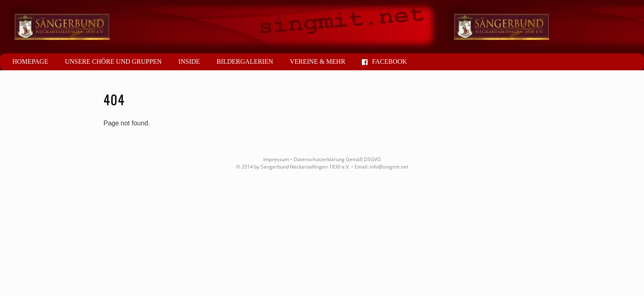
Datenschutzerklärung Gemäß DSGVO (337, 159)
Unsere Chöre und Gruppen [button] (113, 61)
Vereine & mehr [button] (317, 61)
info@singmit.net (389, 167)
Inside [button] (189, 61)
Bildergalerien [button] (245, 61)
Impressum (276, 159)
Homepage (30, 61)
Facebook (384, 61)
